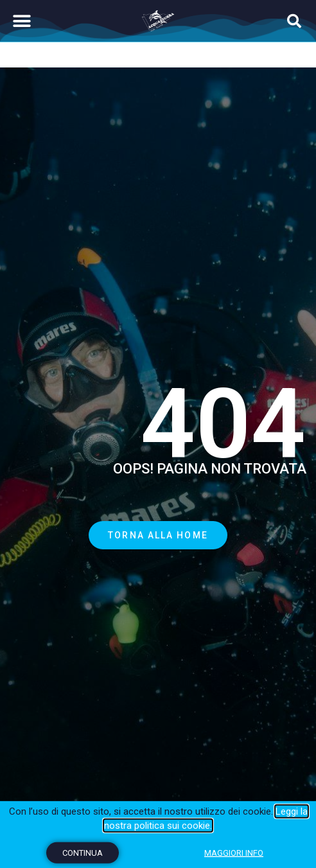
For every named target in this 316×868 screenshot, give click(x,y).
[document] (158, 434)
